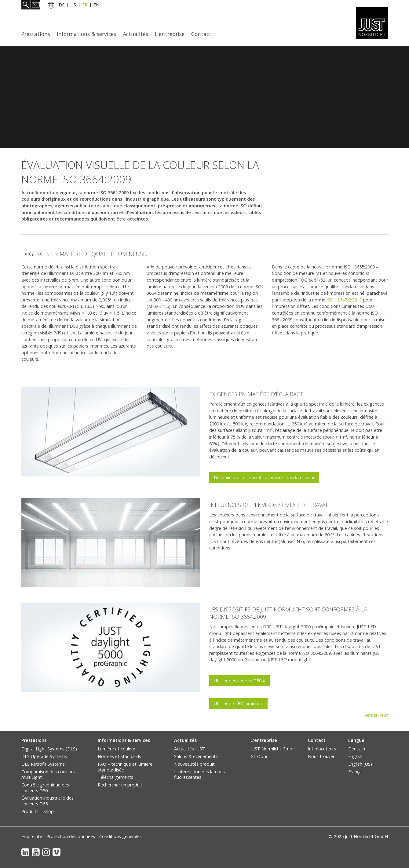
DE (62, 6)
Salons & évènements (196, 756)
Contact (201, 34)
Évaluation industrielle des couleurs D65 (47, 801)
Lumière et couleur (117, 749)
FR (85, 6)
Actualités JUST (190, 749)
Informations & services (86, 34)
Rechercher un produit (120, 785)
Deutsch (357, 749)
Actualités (135, 34)
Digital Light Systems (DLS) (49, 749)
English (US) (360, 764)
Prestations (36, 34)
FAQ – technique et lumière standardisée (125, 767)
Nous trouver (321, 756)
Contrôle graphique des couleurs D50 (45, 788)
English (355, 756)
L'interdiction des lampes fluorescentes (199, 775)
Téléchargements (115, 777)
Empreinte (32, 836)
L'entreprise (170, 34)
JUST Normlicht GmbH (273, 749)
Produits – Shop (38, 811)
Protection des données (71, 836)
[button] (264, 478)
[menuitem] (38, 34)
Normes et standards (119, 756)
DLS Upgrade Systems (44, 756)
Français (356, 772)
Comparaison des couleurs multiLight (48, 775)
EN (96, 6)
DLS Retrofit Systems (43, 764)
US (73, 6)
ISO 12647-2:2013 (344, 300)
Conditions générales (121, 836)
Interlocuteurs (322, 749)
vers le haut (376, 715)
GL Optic (259, 756)
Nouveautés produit (194, 764)
